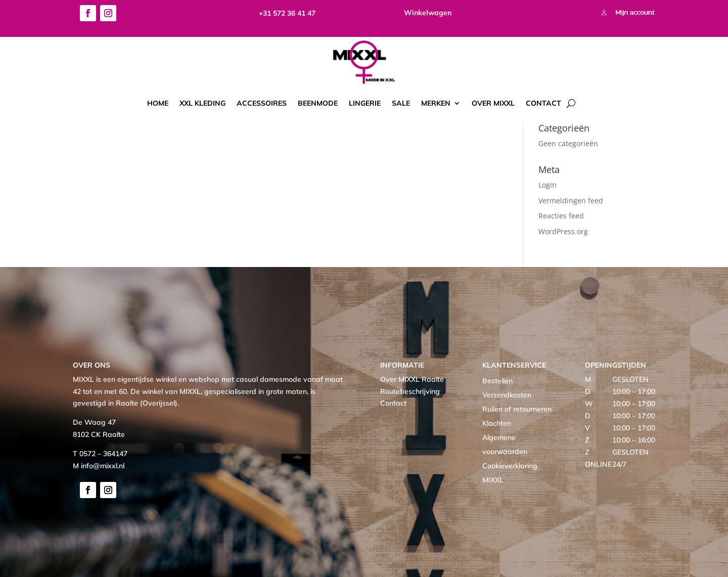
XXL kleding (202, 103)
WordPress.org (563, 231)
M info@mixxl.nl (99, 466)
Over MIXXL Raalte (412, 379)
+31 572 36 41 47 (287, 13)
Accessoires (262, 103)
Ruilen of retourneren (517, 409)
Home (158, 103)
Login (548, 185)
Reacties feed (561, 216)
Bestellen (497, 381)
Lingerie (365, 103)
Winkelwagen (428, 13)
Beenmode (318, 103)
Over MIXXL (493, 103)
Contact (543, 103)
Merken (436, 103)
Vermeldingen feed (571, 201)
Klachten (497, 423)
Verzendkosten (507, 395)
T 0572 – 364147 (100, 454)
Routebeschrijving (410, 391)
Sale (401, 103)
